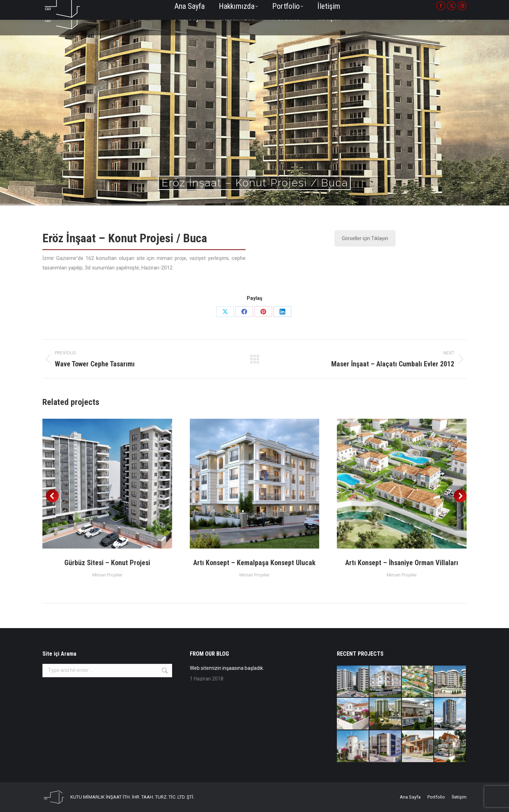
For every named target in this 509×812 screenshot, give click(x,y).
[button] (52, 496)
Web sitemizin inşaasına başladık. (227, 668)
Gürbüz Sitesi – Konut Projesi (107, 563)
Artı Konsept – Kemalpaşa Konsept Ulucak (255, 563)
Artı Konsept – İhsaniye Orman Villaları (402, 563)
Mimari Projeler (107, 575)
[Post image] (107, 484)
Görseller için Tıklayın (365, 238)
